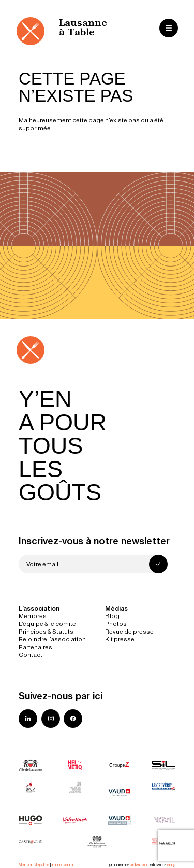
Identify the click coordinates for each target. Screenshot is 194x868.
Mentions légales (34, 865)
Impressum (62, 865)
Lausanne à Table (83, 28)
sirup (171, 865)
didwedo (138, 865)
